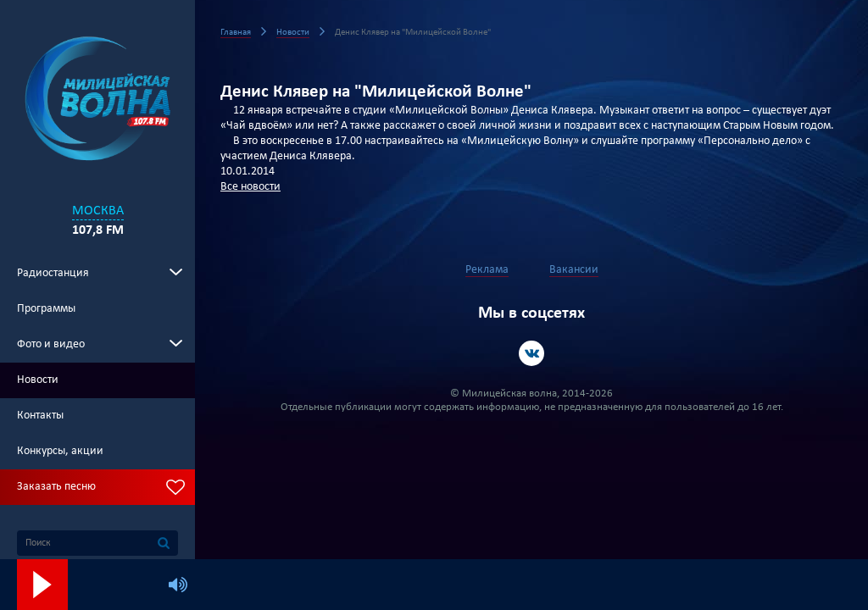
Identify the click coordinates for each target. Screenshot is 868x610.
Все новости (250, 187)
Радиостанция (53, 273)
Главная (236, 33)
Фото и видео (51, 344)
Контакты (40, 416)
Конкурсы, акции (60, 451)
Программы (46, 309)
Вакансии (574, 270)
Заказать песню (56, 487)
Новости (38, 380)
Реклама (487, 270)
